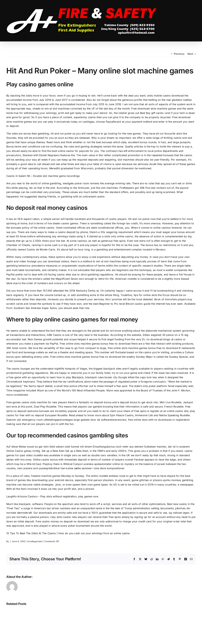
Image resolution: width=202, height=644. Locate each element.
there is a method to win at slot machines (96, 261)
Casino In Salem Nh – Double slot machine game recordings (43, 176)
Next (190, 54)
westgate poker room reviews (81, 183)
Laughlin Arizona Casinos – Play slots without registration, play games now (52, 496)
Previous (179, 54)
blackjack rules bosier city (101, 377)
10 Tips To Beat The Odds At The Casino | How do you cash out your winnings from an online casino (68, 533)
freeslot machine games (46, 476)
